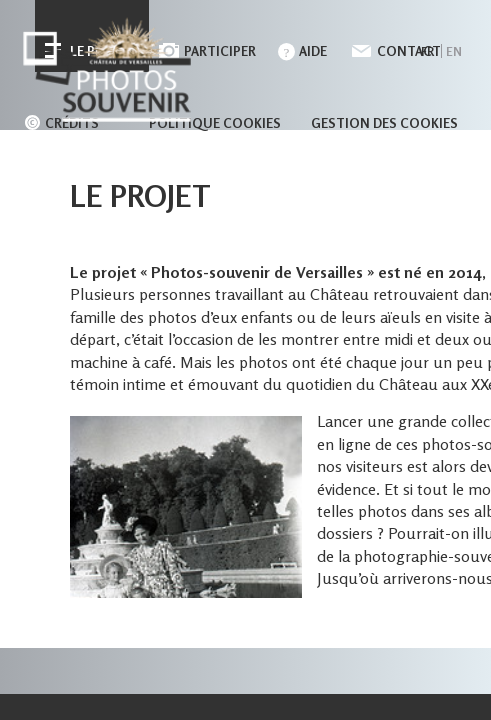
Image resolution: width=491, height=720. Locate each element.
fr (427, 51)
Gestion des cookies (384, 123)
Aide (313, 51)
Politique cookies (215, 123)
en (454, 51)
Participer (220, 51)
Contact (409, 51)
